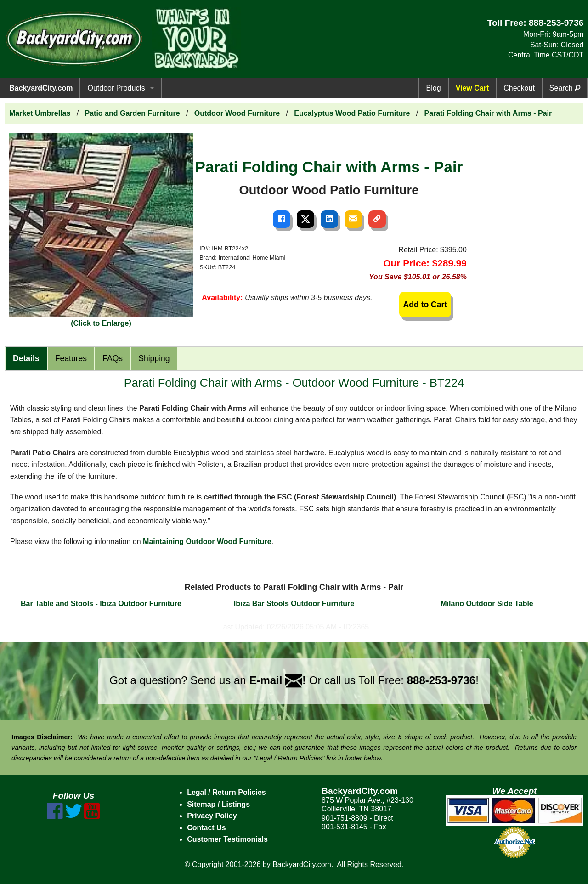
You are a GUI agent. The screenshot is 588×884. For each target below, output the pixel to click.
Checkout (519, 88)
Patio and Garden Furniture (133, 113)
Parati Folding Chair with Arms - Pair (488, 113)
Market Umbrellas (40, 113)
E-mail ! (277, 680)
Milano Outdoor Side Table (487, 603)
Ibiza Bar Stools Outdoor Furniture (294, 603)
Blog (434, 88)
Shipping (154, 358)
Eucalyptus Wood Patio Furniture (352, 113)
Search (565, 88)
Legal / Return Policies (226, 792)
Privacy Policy (212, 816)
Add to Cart (425, 305)
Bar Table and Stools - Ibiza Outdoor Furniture (101, 603)
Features (71, 358)
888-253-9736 (556, 23)
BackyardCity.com (41, 88)
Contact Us (206, 828)
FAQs (113, 358)
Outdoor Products (116, 88)
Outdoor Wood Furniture (237, 113)
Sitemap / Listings (218, 804)
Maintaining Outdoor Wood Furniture (207, 541)
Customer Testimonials (227, 839)
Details (26, 358)
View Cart (472, 88)
